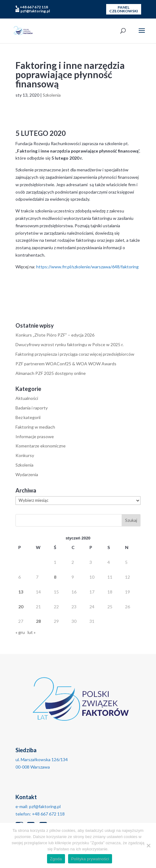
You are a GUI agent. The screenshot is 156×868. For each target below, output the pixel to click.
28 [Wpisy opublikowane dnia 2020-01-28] (38, 621)
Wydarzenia (27, 474)
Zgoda (56, 859)
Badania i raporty (32, 408)
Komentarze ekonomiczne (41, 446)
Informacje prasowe (35, 436)
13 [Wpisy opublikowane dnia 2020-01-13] (21, 592)
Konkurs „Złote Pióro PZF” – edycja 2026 (55, 335)
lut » (32, 632)
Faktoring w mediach (35, 427)
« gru (20, 632)
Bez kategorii (28, 417)
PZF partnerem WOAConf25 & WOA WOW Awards (66, 364)
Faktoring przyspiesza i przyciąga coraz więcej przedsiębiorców (75, 354)
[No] (148, 845)
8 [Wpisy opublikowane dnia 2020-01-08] (55, 577)
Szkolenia (52, 95)
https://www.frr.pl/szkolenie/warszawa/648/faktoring (87, 267)
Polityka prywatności (90, 859)
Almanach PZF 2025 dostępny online (51, 373)
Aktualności (27, 398)
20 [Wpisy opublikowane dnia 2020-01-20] (21, 607)
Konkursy (25, 455)
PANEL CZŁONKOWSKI (124, 9)
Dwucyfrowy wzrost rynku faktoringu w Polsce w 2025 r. (69, 344)
